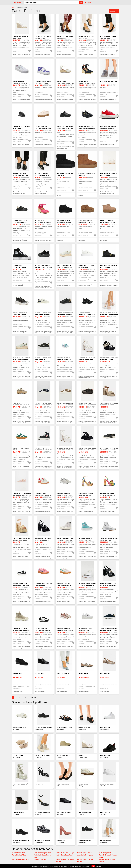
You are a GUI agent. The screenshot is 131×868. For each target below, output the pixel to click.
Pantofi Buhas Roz (40, 859)
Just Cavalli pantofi (42, 812)
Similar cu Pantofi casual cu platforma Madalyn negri (41, 193)
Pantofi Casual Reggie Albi (21, 859)
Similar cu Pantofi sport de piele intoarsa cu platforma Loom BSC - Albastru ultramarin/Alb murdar (43, 423)
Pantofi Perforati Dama (22, 841)
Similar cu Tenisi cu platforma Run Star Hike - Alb (109, 557)
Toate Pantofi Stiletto (62, 692)
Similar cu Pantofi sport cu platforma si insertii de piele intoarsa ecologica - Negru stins (87, 423)
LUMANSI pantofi (105, 853)
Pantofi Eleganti (85, 841)
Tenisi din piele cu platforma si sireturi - (65, 584)
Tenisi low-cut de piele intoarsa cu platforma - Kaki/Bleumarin (109, 630)
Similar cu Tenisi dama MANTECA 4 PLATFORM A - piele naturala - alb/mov (43, 101)
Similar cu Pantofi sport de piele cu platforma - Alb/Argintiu (87, 285)
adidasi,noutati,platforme (42, 853)
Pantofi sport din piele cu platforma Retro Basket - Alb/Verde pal (21, 360)
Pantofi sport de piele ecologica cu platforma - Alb (109, 175)
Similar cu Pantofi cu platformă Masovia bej (86, 55)
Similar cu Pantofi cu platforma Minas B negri (42, 55)
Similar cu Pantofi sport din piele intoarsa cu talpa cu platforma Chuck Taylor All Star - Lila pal (65, 558)
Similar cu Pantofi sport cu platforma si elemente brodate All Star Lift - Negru (44, 468)
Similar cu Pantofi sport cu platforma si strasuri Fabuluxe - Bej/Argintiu (22, 422)
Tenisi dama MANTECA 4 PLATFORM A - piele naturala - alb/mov (43, 83)
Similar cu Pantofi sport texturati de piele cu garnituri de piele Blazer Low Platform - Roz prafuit (22, 513)
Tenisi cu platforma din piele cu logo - (43, 584)
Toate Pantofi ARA (17, 692)
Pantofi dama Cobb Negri (64, 855)
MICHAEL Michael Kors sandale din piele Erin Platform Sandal (108, 585)
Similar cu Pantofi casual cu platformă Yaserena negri (20, 193)
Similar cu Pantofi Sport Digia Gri (108, 99)
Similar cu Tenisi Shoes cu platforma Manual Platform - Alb (22, 100)
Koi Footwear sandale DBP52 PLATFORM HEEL (87, 359)
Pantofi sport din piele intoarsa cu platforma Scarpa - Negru (43, 268)
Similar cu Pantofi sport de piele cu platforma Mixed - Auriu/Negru (21, 240)
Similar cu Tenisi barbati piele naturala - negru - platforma (20, 332)
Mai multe (99, 866)
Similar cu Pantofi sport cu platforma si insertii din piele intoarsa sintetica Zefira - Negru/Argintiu (44, 648)
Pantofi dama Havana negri (65, 853)
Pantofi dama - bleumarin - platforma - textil (87, 83)
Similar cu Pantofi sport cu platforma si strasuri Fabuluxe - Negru (87, 332)
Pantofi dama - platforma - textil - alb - (65, 83)
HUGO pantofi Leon (107, 784)
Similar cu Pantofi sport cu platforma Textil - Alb (44, 145)
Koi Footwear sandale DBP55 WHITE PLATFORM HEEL (65, 450)
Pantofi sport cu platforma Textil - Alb (43, 127)
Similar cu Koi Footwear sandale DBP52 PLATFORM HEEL (86, 377)
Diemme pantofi (18, 812)
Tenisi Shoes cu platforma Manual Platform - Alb (20, 83)
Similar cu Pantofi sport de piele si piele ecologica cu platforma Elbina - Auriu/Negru (65, 333)
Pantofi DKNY (40, 784)
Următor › (34, 697)
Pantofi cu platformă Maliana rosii (65, 37)
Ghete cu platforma (42, 756)
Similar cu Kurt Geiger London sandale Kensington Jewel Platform (87, 512)
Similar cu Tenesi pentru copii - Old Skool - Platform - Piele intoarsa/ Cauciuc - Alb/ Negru (21, 603)
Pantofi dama (83, 673)
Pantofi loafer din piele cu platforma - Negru (109, 449)
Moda (13, 7)
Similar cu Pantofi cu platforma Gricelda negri (108, 55)
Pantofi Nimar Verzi (18, 853)
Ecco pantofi (105, 673)
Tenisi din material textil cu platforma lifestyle (64, 360)
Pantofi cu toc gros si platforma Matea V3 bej (109, 314)
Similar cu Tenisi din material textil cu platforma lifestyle (65, 377)
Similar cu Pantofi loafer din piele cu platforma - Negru (109, 467)
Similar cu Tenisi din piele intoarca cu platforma (43, 512)
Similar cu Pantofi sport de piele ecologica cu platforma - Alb (108, 193)
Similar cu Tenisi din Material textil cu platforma (65, 512)
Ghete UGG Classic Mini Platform (65, 174)
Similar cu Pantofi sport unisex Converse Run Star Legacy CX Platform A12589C (108, 146)
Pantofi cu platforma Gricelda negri (108, 37)
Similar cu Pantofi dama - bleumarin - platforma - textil (87, 100)
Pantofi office (106, 841)
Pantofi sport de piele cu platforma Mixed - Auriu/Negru (21, 223)
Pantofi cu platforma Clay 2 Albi (21, 37)
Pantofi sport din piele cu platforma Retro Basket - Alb (65, 268)
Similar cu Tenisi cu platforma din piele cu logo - (43, 602)
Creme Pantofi (18, 756)
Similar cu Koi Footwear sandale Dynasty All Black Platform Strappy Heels (43, 558)
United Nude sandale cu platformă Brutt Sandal (109, 360)
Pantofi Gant (40, 673)
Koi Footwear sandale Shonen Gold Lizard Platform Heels (21, 540)
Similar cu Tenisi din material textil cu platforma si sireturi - (65, 647)
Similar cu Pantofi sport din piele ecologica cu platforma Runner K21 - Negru (109, 286)
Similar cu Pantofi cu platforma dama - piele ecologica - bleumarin (87, 145)
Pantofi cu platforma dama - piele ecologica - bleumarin (87, 128)
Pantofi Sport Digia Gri (109, 81)
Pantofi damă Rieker (42, 841)
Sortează (113, 11)
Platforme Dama (63, 784)
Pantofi (81, 756)
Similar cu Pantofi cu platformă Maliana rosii (64, 55)
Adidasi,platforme (20, 727)
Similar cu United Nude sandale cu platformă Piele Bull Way (87, 467)
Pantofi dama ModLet (85, 853)
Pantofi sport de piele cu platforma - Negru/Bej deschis (43, 360)
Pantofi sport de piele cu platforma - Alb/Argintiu (87, 268)
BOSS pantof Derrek (64, 812)
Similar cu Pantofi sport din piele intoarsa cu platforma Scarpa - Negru (44, 287)
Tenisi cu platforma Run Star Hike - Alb (109, 539)
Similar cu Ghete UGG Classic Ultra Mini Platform (65, 240)
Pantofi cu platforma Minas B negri (43, 37)
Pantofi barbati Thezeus (20, 855)
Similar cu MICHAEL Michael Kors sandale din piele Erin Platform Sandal (108, 603)
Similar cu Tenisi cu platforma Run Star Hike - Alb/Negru (87, 602)
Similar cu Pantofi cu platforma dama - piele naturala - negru (65, 147)
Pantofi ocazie (106, 756)
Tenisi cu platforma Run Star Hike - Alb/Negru (87, 584)
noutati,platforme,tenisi (85, 855)
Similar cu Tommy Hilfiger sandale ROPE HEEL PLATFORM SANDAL (108, 422)
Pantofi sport (105, 727)
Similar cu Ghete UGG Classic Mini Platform (65, 195)
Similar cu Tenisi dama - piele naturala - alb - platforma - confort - (87, 647)
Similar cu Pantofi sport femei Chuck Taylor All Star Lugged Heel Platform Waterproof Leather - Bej (22, 648)
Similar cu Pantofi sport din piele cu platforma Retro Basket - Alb (65, 285)
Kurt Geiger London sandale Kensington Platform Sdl (108, 495)
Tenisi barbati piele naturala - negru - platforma (20, 315)
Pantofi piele (83, 784)
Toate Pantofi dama (83, 692)
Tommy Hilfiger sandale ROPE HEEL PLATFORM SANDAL (109, 405)
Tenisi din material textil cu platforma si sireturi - (65, 630)
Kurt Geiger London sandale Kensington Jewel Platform (86, 495)
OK (93, 866)
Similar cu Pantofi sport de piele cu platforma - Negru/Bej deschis (43, 377)
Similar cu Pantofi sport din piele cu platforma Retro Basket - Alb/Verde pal (22, 378)
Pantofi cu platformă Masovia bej (86, 37)
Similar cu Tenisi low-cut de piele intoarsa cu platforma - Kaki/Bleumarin (108, 648)
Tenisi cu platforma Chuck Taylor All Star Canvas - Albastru (87, 540)
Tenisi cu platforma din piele (22, 449)
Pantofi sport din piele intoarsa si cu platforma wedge (21, 128)
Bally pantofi (105, 812)
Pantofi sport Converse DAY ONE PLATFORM (20, 268)
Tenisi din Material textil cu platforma (64, 494)
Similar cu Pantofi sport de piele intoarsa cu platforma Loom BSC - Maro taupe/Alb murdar (65, 423)
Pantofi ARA (17, 673)
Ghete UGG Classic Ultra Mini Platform (64, 222)
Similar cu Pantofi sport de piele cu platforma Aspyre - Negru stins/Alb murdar (43, 333)
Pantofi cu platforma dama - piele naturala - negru (65, 128)
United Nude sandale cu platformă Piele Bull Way (87, 450)
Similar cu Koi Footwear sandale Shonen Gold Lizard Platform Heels (21, 557)
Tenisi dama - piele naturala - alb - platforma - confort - (87, 630)
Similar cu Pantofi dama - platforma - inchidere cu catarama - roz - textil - (44, 240)
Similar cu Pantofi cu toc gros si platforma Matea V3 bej (108, 332)
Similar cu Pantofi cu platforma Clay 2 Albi (22, 55)
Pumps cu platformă (21, 784)
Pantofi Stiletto (63, 673)
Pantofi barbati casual (43, 727)
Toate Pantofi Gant (39, 692)
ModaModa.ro (18, 2)
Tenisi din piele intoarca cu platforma (43, 494)
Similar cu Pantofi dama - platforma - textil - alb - (65, 100)
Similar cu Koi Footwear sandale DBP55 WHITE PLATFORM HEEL (64, 467)
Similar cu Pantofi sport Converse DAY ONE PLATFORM (21, 285)
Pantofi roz (61, 841)
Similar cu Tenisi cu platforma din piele (21, 467)
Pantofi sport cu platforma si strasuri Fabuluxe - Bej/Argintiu (22, 405)
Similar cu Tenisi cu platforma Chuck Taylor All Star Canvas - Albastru (87, 557)
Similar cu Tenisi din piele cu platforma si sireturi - (63, 602)
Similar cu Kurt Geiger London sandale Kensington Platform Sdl (108, 512)
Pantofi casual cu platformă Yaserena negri (21, 175)
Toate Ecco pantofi (105, 692)
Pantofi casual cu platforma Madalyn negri (42, 175)
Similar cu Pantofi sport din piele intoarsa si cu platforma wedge (21, 145)
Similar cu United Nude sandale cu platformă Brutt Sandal (109, 377)
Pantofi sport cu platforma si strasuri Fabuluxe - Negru (87, 315)
